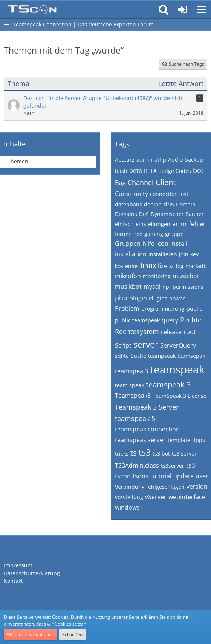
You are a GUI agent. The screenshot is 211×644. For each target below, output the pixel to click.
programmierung (163, 309)
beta (136, 171)
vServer (156, 497)
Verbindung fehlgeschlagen (150, 487)
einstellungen (153, 224)
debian (153, 204)
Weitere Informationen (31, 634)
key (194, 254)
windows (127, 507)
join (184, 254)
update (183, 476)
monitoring (157, 276)
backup (194, 159)
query (170, 320)
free (137, 234)
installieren (163, 254)
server (146, 344)
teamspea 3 (131, 371)
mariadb (196, 266)
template (179, 440)
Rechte (191, 320)
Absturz (125, 159)
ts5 (191, 465)
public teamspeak (137, 320)
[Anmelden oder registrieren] (182, 9)
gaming (154, 234)
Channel (141, 182)
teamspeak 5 (135, 418)
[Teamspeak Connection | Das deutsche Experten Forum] (32, 9)
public (194, 309)
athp (160, 159)
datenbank (128, 204)
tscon (123, 476)
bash (121, 171)
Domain (186, 204)
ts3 (145, 452)
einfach (124, 224)
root (190, 332)
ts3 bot (161, 454)
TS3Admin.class (137, 465)
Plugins (158, 298)
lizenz (166, 266)
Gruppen (128, 243)
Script (123, 345)
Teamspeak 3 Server (147, 407)
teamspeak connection (147, 429)
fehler (197, 224)
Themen (18, 161)
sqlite (122, 356)
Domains (126, 214)
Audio (175, 159)
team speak (129, 385)
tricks (122, 454)
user (202, 476)
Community (131, 194)
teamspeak (177, 369)
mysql (152, 287)
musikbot (128, 287)
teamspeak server (140, 440)
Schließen (72, 634)
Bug (120, 183)
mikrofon (128, 276)
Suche (138, 356)
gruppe (174, 234)
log (180, 266)
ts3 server (184, 454)
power (177, 298)
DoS (144, 214)
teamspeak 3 (168, 384)
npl (167, 287)
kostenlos (127, 266)
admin (144, 159)
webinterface (187, 497)
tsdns (141, 476)
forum (123, 234)
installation (131, 254)
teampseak (162, 356)
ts (134, 453)
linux (148, 265)
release (171, 332)
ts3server (173, 466)
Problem (127, 308)
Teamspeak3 (133, 396)
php (121, 298)
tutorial (161, 476)
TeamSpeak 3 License (180, 396)
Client (166, 182)
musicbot (186, 276)
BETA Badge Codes (167, 171)
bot (198, 170)
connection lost (169, 194)
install (179, 243)
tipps (199, 440)
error (180, 224)
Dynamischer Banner (177, 214)
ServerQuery (178, 345)
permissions (188, 287)
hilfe (148, 243)
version (197, 487)
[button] (201, 9)
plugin (138, 298)
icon (162, 243)
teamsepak (191, 356)
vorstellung (129, 497)
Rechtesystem (137, 331)
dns (169, 204)
